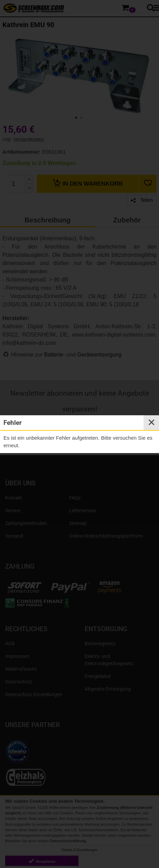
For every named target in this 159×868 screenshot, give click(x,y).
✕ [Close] (151, 422)
